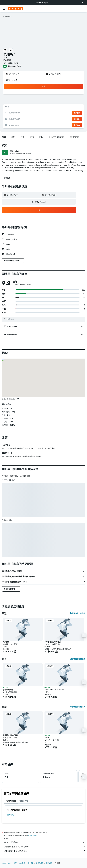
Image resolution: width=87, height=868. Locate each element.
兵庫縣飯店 (40, 863)
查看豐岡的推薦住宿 (78, 707)
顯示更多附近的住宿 (78, 613)
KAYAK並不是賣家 (45, 842)
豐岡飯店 (10, 815)
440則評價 (17, 66)
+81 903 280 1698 (11, 63)
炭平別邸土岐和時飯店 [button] (53, 642)
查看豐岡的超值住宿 (78, 659)
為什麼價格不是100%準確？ (45, 851)
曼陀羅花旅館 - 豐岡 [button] (10, 735)
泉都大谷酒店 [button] (8, 690)
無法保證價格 (32, 835)
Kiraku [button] (47, 738)
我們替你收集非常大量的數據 (45, 847)
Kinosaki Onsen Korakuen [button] (54, 690)
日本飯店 (31, 863)
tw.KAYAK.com (6, 863)
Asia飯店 (22, 863)
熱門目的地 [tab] (24, 801)
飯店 (15, 863)
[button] (83, 3)
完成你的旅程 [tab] (11, 801)
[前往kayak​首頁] (15, 9)
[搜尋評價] (45, 319)
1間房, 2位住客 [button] (11, 80)
